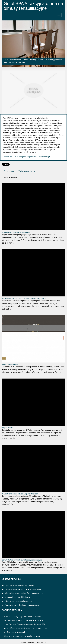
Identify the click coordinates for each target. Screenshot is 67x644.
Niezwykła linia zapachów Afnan (19, 601)
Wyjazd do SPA (8, 428)
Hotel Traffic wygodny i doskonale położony (22, 617)
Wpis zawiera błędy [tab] (27, 171)
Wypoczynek (15, 60)
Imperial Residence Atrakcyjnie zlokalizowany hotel (25, 628)
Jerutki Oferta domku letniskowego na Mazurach (20, 494)
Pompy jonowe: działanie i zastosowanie (22, 605)
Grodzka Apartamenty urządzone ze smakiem (23, 620)
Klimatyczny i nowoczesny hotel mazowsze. (22, 636)
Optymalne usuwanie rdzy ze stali (19, 585)
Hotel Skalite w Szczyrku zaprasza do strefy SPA (25, 624)
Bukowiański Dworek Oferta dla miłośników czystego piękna (24, 298)
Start (6, 60)
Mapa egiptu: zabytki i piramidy (18, 597)
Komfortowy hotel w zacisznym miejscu (16, 232)
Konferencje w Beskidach (15, 632)
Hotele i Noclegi (30, 60)
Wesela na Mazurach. (10, 365)
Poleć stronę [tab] (9, 171)
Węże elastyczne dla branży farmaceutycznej (24, 593)
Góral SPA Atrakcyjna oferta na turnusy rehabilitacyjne (22, 560)
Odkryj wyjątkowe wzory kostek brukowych (23, 589)
